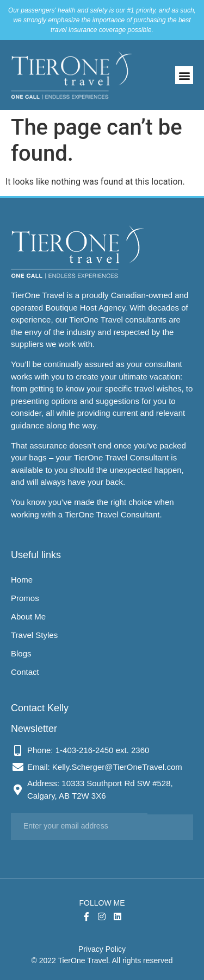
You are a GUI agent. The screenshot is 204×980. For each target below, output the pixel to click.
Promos (25, 598)
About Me (28, 617)
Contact (25, 672)
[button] (184, 75)
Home (22, 580)
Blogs (21, 653)
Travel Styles (34, 635)
